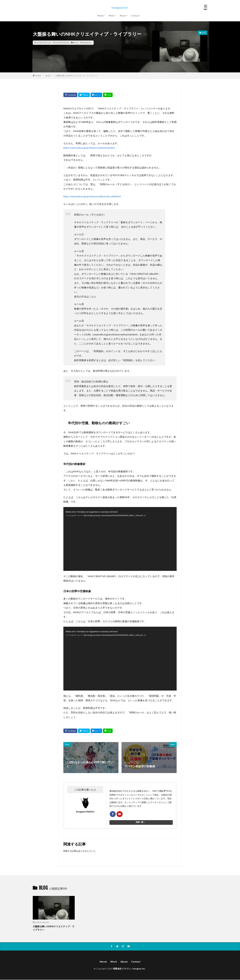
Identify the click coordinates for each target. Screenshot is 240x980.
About (123, 16)
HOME (38, 76)
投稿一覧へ (140, 822)
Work (112, 16)
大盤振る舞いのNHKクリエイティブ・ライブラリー (77, 76)
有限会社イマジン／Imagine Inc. (129, 969)
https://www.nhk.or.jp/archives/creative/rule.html (89, 148)
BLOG (76, 43)
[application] (120, 539)
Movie (100, 16)
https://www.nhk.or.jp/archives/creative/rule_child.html (92, 196)
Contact (135, 16)
